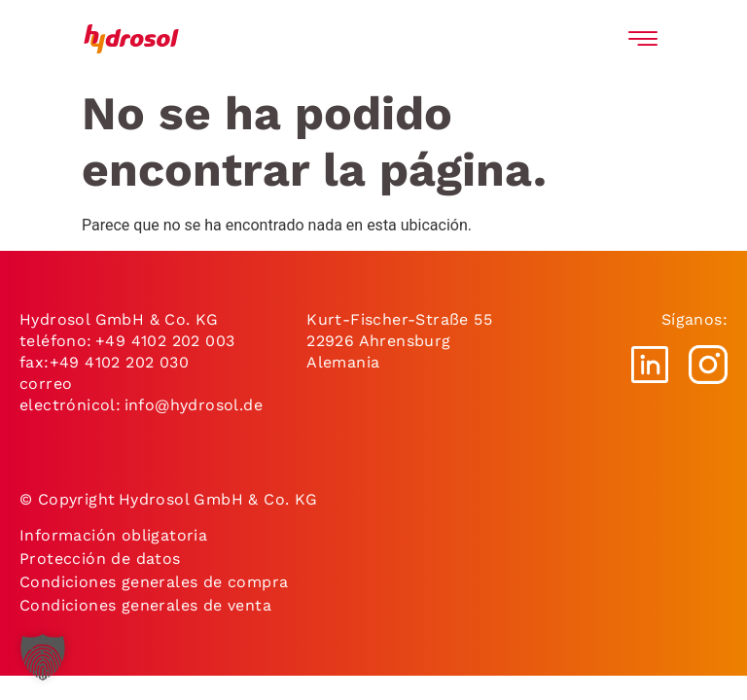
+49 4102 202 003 (165, 341)
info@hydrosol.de (192, 405)
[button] (43, 657)
